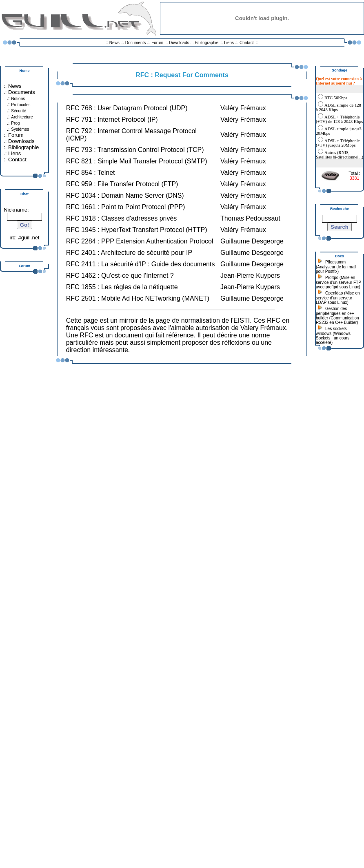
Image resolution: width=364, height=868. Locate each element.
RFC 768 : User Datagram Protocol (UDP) (127, 108)
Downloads (180, 43)
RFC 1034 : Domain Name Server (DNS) (125, 195)
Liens (229, 43)
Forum (157, 43)
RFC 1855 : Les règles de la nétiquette (122, 287)
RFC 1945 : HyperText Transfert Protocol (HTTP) (137, 230)
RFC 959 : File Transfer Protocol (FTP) (122, 184)
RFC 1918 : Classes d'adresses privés (122, 218)
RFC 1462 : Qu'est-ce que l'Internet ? (120, 276)
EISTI (242, 320)
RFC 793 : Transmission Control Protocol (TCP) (135, 150)
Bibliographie (206, 43)
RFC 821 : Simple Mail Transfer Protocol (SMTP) (137, 161)
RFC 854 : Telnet (91, 173)
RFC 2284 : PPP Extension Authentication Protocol (140, 241)
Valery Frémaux (263, 328)
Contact (246, 43)
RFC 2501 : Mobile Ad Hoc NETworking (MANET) (138, 298)
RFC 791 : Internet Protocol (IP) (112, 119)
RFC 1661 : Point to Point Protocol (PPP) (126, 207)
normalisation (201, 320)
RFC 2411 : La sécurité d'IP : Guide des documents (141, 264)
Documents (136, 43)
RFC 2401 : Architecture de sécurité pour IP (129, 253)
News (114, 43)
